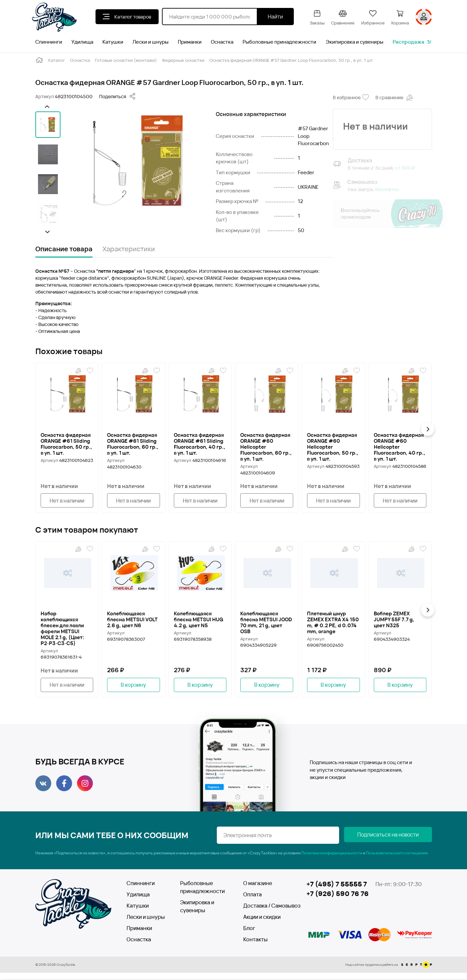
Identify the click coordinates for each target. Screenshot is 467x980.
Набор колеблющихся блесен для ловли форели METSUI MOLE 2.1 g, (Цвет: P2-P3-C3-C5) (62, 629)
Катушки (113, 42)
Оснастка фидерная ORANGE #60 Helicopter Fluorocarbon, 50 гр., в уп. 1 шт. (333, 447)
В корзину (133, 685)
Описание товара (64, 249)
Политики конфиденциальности (332, 854)
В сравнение (395, 98)
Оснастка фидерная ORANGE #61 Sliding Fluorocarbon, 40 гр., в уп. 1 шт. (200, 444)
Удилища (82, 42)
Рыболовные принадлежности (279, 42)
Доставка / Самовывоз (267, 906)
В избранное (351, 98)
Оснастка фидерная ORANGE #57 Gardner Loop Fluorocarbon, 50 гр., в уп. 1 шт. (292, 60)
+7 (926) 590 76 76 (338, 895)
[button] (46, 106)
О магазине (258, 884)
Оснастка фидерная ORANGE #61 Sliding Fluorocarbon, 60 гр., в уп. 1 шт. (133, 444)
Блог (249, 929)
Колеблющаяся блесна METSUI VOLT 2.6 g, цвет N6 (132, 620)
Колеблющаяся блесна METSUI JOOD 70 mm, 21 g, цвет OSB (266, 623)
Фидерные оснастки (183, 60)
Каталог (57, 60)
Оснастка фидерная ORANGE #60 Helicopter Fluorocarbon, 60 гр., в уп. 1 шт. (266, 447)
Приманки (190, 42)
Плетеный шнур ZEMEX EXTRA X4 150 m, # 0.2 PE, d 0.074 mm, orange (333, 623)
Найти (275, 17)
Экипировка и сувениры (355, 42)
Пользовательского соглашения (397, 854)
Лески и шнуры (151, 42)
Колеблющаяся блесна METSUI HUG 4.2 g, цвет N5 (198, 620)
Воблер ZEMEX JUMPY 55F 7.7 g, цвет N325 (394, 620)
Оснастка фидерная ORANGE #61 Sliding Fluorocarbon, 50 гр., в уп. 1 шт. (66, 444)
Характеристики (129, 249)
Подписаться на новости (399, 836)
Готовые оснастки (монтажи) (126, 60)
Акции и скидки (262, 918)
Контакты (255, 940)
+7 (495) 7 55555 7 (337, 885)
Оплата (253, 895)
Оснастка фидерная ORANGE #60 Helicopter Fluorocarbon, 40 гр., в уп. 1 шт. (400, 447)
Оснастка (222, 42)
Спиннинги (49, 42)
